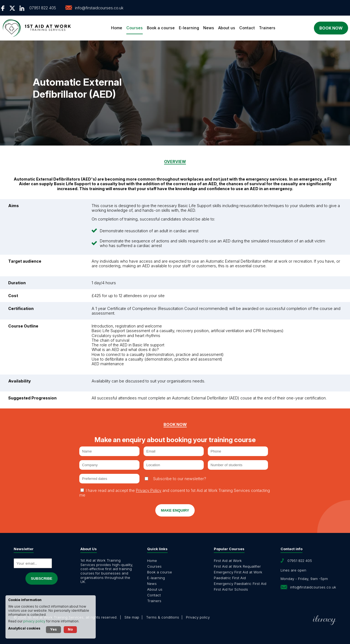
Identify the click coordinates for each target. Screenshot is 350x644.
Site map (132, 617)
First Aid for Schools (231, 589)
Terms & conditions (163, 617)
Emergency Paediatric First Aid (240, 584)
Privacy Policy (149, 490)
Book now (325, 28)
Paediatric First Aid (230, 578)
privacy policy (34, 621)
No (70, 629)
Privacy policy (198, 617)
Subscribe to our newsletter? (180, 479)
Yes (53, 629)
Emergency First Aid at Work (238, 572)
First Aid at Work (228, 561)
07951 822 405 (43, 8)
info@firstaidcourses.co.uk (99, 8)
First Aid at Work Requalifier (237, 566)
